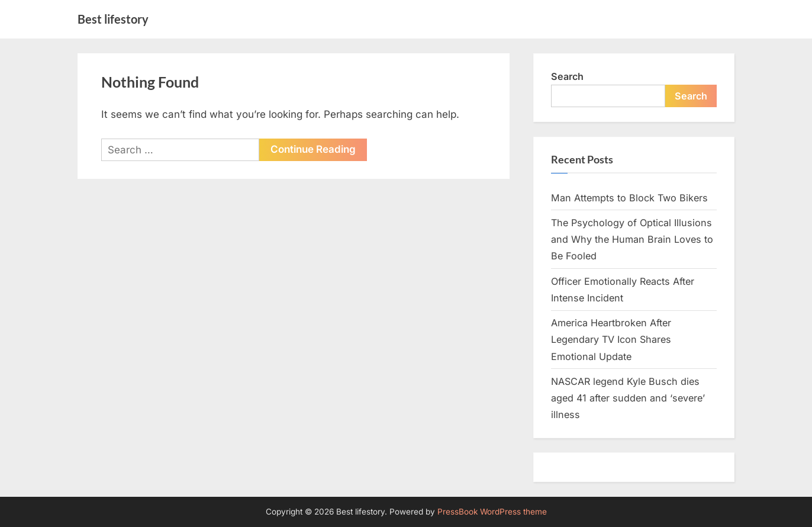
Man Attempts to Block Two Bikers (629, 198)
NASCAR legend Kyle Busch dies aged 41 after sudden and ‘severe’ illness (628, 398)
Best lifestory (113, 19)
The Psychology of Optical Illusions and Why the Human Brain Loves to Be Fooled (632, 240)
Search (567, 76)
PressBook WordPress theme (492, 512)
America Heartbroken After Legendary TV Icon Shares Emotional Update (611, 340)
